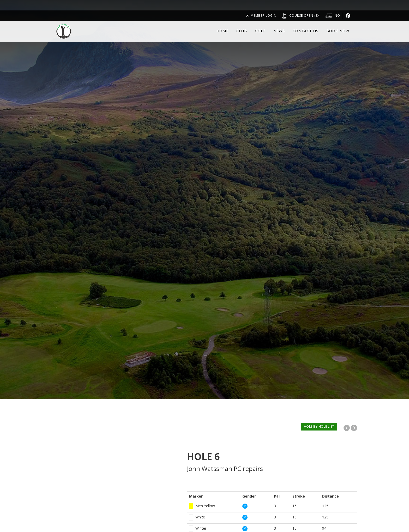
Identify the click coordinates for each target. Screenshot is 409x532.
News (279, 31)
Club (242, 31)
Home (222, 31)
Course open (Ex (304, 16)
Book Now (338, 31)
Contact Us (306, 31)
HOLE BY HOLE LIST (319, 426)
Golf (260, 31)
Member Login (261, 16)
